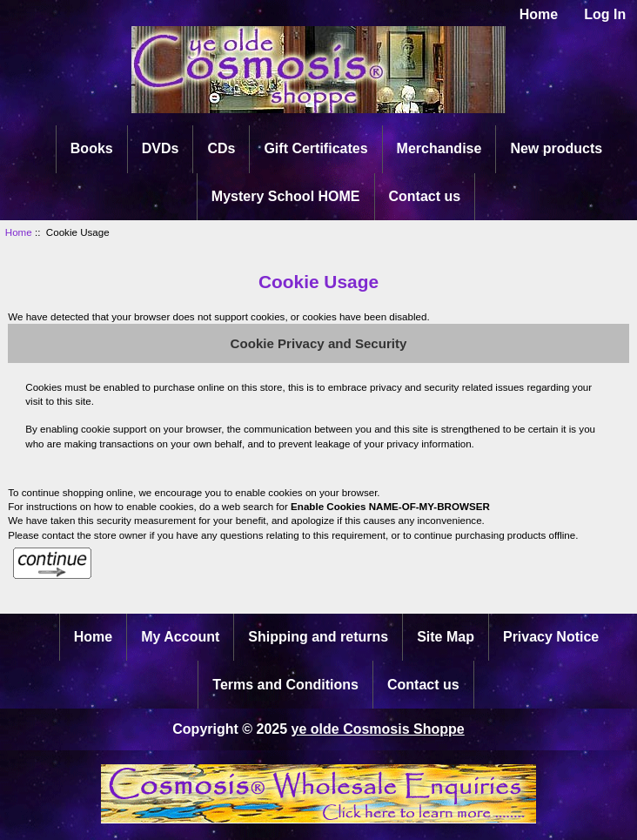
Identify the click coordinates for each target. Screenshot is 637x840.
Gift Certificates (315, 148)
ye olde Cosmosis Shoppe (378, 729)
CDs (221, 148)
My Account (180, 637)
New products (556, 148)
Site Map (446, 637)
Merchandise (439, 148)
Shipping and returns (318, 637)
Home (539, 14)
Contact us (425, 196)
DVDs (161, 148)
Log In (605, 14)
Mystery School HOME (286, 196)
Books (92, 148)
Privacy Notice (551, 637)
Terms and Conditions (285, 685)
